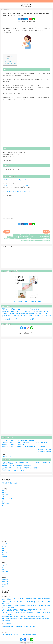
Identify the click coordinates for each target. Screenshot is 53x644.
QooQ (29, 644)
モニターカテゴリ (45, 239)
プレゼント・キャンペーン (9, 498)
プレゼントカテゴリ (45, 237)
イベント (4, 493)
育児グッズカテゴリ (27, 240)
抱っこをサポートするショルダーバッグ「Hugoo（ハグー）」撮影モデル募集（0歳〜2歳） (26, 311)
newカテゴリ (46, 235)
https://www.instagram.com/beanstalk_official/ (16, 186)
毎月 (3, 554)
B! (26, 19)
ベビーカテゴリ (9, 239)
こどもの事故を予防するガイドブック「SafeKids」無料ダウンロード (20, 634)
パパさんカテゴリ (35, 237)
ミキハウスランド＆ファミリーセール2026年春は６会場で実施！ (19, 440)
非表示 (11, 56)
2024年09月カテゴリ (37, 235)
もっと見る (8, 624)
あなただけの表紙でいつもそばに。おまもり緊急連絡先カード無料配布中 (21, 468)
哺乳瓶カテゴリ (46, 240)
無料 (3, 551)
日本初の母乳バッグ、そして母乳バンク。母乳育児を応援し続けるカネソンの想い (24, 617)
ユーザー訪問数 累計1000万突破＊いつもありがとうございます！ (19, 627)
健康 (3, 500)
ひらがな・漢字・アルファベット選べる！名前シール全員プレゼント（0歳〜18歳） (23, 447)
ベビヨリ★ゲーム (6, 456)
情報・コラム (6, 504)
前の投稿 (46, 232)
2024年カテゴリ (27, 235)
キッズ (4, 547)
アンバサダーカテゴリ (13, 237)
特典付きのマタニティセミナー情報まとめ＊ (13, 444)
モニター (4, 552)
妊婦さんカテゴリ (37, 240)
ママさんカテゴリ (18, 239)
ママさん (4, 543)
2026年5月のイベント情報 (45, 450)
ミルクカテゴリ (36, 239)
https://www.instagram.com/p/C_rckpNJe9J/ (15, 180)
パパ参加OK (5, 572)
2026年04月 (5, 583)
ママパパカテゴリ (27, 239)
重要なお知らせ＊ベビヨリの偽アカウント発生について (16, 466)
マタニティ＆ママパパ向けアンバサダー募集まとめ (17, 192)
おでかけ (4, 502)
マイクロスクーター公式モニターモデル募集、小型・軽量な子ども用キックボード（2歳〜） (26, 313)
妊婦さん (4, 549)
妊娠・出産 (5, 494)
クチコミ (4, 506)
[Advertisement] (26, 206)
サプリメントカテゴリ (24, 237)
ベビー (4, 545)
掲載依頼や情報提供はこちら (10, 483)
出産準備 (4, 556)
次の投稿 (7, 232)
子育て (4, 496)
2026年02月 (5, 579)
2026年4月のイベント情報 (45, 451)
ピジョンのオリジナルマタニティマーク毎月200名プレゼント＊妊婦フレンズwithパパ (24, 442)
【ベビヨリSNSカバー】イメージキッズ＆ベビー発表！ (26, 301)
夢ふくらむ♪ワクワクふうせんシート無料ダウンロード (16, 470)
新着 (3, 491)
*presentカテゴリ (18, 235)
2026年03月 (5, 581)
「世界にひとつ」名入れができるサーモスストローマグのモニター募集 (20, 309)
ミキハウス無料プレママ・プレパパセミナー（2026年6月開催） (18, 319)
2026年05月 (5, 585)
